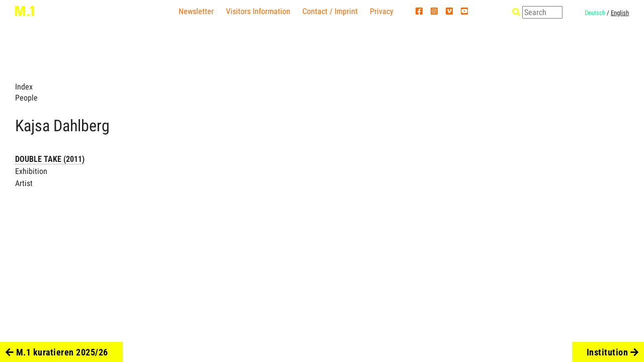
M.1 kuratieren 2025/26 (57, 352)
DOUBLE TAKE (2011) (50, 159)
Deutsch (595, 13)
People (26, 98)
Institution (613, 352)
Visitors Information (258, 11)
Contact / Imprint (330, 11)
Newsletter (196, 11)
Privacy (382, 11)
